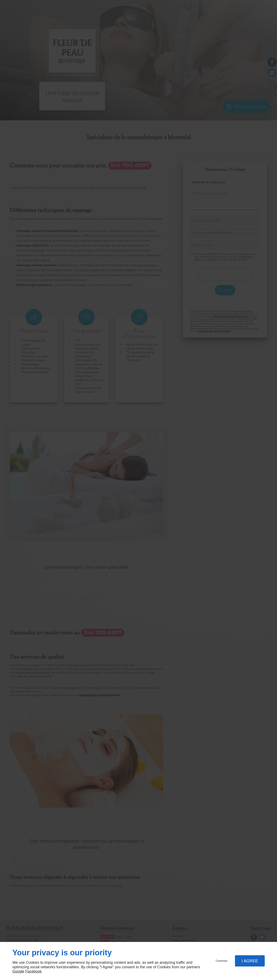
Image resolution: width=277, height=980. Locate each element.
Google (18, 971)
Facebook (33, 971)
